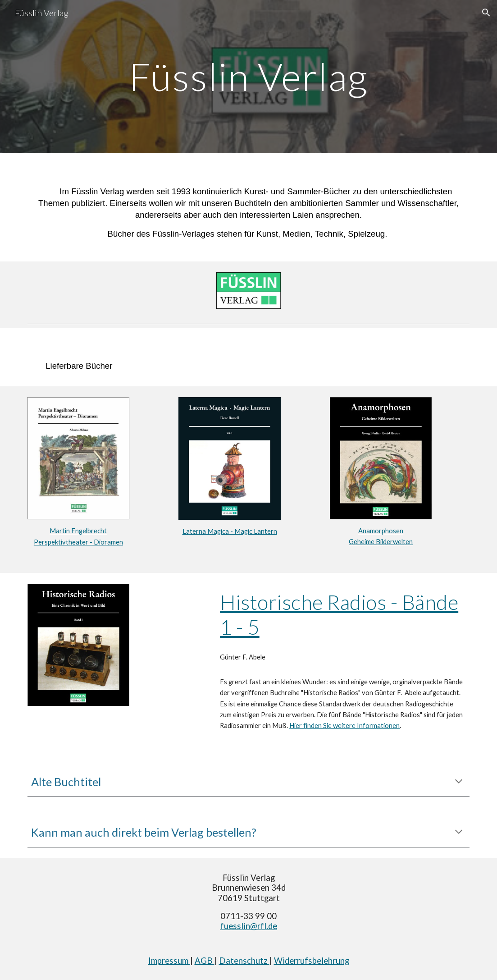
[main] (248, 76)
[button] (486, 13)
